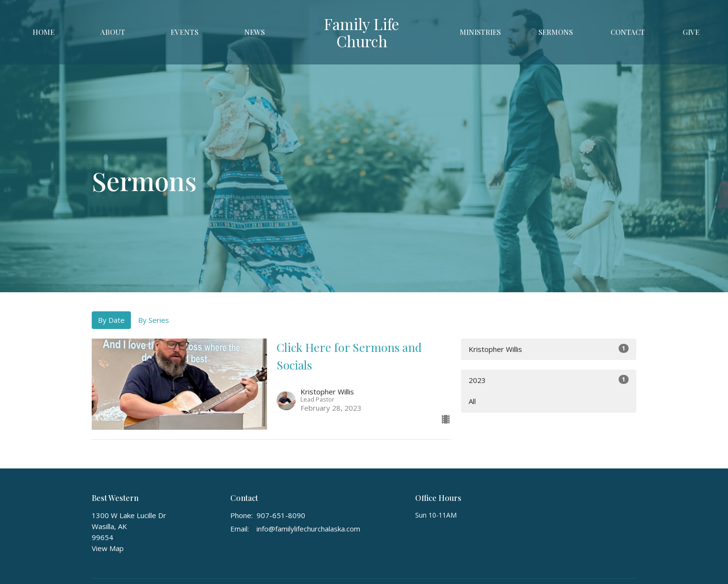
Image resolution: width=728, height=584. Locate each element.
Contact (628, 32)
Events (184, 32)
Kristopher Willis (549, 349)
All (472, 401)
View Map (108, 548)
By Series (154, 320)
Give (691, 32)
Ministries (480, 32)
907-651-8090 (281, 515)
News (254, 32)
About (113, 32)
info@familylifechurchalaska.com (308, 529)
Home (43, 32)
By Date (111, 320)
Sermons (556, 32)
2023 (549, 380)
